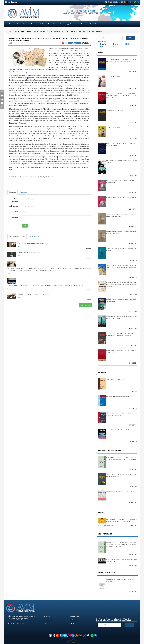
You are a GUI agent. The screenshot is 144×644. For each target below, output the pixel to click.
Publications (22, 24)
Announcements (105, 534)
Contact (93, 24)
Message (15, 217)
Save (25, 225)
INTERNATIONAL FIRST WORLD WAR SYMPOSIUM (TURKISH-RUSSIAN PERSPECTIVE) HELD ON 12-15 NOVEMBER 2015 (45, 285)
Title (17, 212)
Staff (42, 24)
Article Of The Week (107, 573)
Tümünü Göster (86, 305)
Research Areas (75, 616)
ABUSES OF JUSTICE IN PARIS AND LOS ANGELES (33, 243)
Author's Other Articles (17, 236)
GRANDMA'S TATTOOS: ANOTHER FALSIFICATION (33, 294)
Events (34, 24)
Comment (13, 192)
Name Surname (15, 200)
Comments (23, 192)
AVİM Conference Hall (106, 526)
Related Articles (34, 236)
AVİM (11, 43)
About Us (52, 24)
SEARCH (130, 38)
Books (101, 53)
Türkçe (7, 2)
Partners (73, 620)
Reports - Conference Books (110, 451)
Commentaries (19, 31)
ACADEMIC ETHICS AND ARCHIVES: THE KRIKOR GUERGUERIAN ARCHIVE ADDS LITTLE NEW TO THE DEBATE (64, 31)
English (14, 2)
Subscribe (129, 625)
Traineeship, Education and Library (73, 24)
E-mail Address (13, 206)
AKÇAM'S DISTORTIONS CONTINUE (29, 253)
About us (47, 616)
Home (11, 24)
